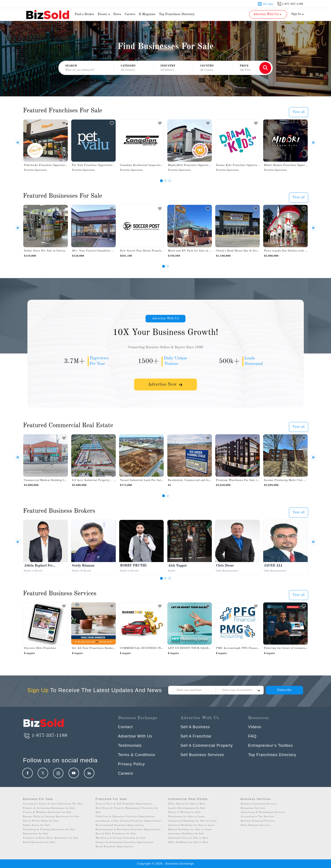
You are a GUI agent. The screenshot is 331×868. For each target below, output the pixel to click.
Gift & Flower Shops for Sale (41, 821)
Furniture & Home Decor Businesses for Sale (51, 838)
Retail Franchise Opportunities (115, 847)
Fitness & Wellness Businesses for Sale (47, 812)
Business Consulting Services (259, 804)
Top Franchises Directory (177, 14)
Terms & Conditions (137, 755)
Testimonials (130, 745)
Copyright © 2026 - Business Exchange (165, 864)
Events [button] (104, 14)
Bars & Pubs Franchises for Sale (116, 834)
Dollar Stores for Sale (37, 825)
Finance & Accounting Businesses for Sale (49, 808)
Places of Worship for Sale (185, 812)
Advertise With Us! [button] (268, 14)
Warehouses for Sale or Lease (187, 817)
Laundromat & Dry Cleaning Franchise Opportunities (128, 821)
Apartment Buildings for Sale (186, 834)
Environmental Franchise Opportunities (120, 825)
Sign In (298, 14)
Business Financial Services (258, 821)
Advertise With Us (166, 319)
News (117, 14)
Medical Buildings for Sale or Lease (190, 830)
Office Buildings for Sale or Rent (188, 842)
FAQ (252, 736)
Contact (126, 727)
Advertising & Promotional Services (263, 812)
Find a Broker (85, 14)
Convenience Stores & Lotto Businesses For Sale (53, 804)
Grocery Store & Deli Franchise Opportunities (124, 804)
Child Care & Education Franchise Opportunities (125, 817)
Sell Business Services (203, 755)
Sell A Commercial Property (207, 745)
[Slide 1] (161, 181)
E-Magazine (147, 14)
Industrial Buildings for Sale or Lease (192, 825)
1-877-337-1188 (45, 736)
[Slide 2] (165, 181)
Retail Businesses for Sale (39, 842)
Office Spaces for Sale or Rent (187, 804)
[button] (134, 68)
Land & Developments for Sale (187, 808)
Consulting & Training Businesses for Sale (49, 830)
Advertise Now (166, 385)
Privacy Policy (132, 764)
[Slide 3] (170, 181)
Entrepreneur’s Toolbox (270, 745)
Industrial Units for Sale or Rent (188, 838)
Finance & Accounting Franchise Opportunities (125, 842)
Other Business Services (256, 825)
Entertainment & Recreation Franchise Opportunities (128, 830)
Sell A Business (195, 727)
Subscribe (284, 690)
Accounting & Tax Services (257, 817)
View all (299, 112)
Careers (130, 14)
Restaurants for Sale (36, 834)
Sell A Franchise (196, 736)
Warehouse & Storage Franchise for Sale (121, 838)
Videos (255, 727)
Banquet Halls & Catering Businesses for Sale (51, 817)
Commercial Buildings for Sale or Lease (193, 821)
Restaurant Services (253, 808)
